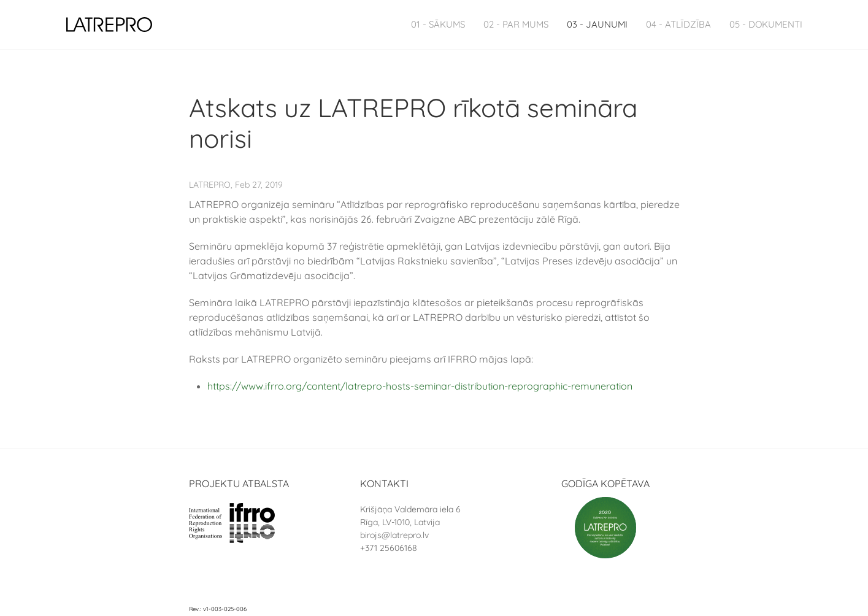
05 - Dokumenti (766, 24)
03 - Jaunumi (597, 24)
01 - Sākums (438, 24)
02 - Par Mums (516, 24)
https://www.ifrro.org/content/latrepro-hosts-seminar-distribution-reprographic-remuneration (420, 386)
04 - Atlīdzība (678, 24)
